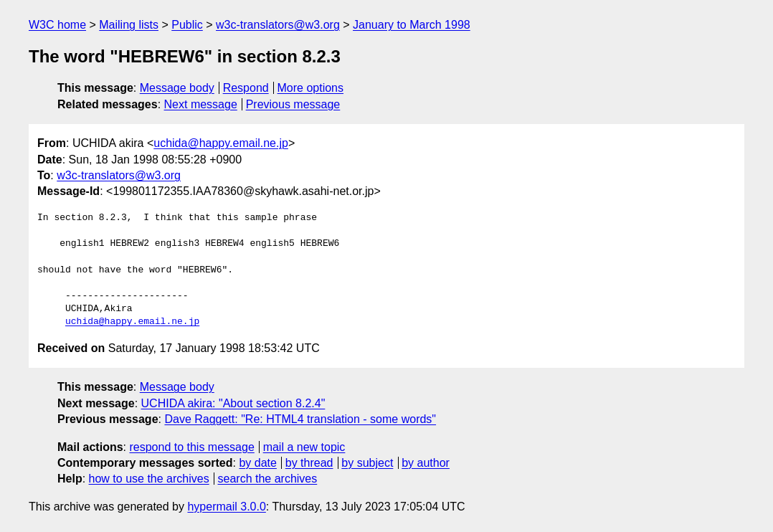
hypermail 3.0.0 (226, 507)
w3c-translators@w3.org (278, 25)
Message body (177, 88)
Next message (201, 104)
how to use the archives (149, 479)
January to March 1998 (412, 25)
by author (426, 463)
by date (257, 463)
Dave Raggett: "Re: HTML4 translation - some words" (300, 419)
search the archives (268, 479)
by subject (367, 463)
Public (187, 25)
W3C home (57, 25)
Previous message (293, 104)
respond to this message (191, 447)
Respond (246, 88)
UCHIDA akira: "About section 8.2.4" (233, 403)
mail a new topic (304, 447)
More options (311, 88)
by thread (309, 463)
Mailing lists (129, 25)
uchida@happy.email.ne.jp (221, 143)
